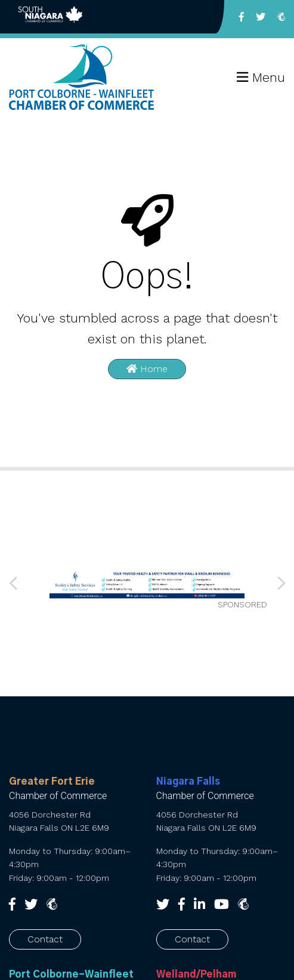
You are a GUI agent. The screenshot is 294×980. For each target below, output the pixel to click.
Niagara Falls (188, 782)
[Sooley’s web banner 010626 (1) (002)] (147, 583)
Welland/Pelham (196, 975)
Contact (45, 939)
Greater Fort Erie (52, 782)
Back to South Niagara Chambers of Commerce (50, 17)
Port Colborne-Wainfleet (71, 975)
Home (147, 369)
